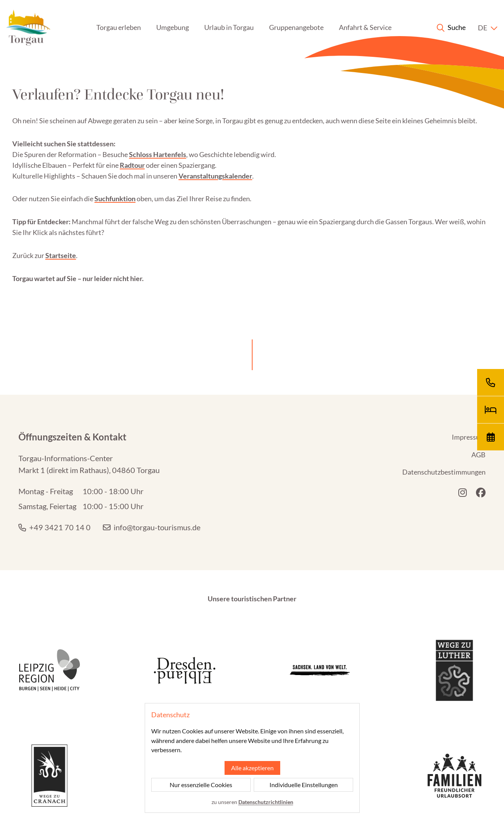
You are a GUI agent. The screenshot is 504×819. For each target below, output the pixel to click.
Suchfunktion (115, 199)
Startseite (61, 255)
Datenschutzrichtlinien (265, 802)
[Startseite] (28, 28)
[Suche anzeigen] (451, 28)
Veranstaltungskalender (215, 176)
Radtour (132, 165)
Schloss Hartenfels (158, 154)
